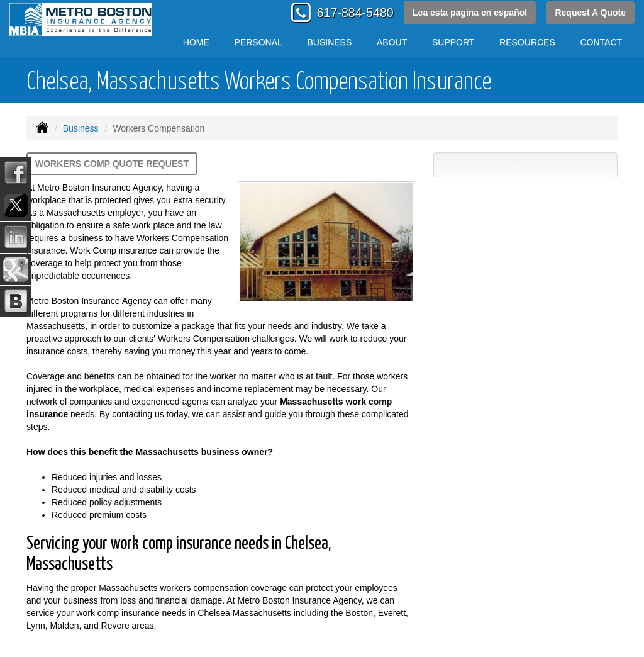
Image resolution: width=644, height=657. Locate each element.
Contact (602, 42)
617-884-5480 (355, 13)
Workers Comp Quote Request (112, 164)
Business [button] (330, 42)
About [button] (392, 42)
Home (196, 42)
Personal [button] (258, 42)
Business (81, 128)
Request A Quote (590, 13)
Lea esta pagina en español (470, 13)
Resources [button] (527, 42)
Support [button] (453, 42)
